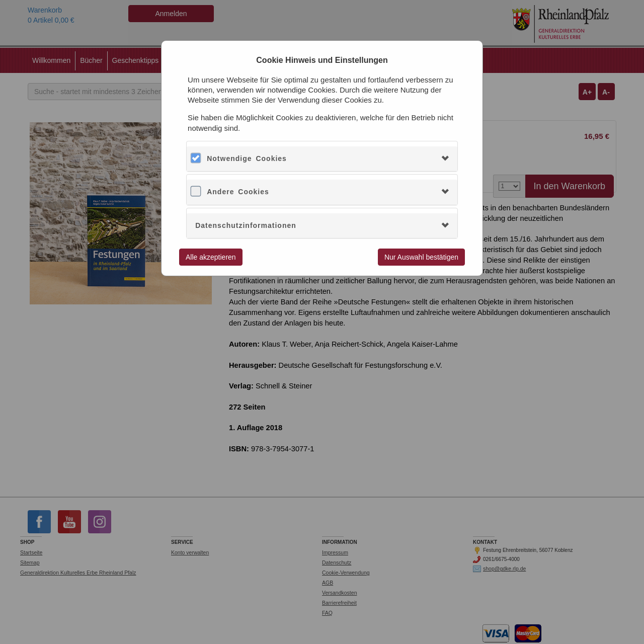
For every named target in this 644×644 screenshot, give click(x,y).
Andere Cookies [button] (238, 192)
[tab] (322, 159)
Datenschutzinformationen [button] (246, 225)
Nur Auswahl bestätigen (421, 257)
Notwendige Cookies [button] (247, 158)
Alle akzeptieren (211, 257)
